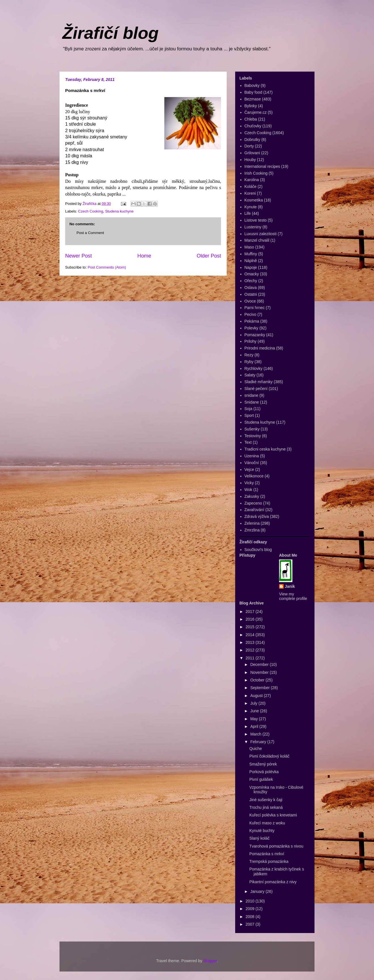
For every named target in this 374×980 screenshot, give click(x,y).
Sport (249, 415)
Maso (249, 247)
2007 (251, 924)
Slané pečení (256, 389)
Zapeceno (253, 503)
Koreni (250, 193)
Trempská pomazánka (269, 861)
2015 (251, 627)
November (260, 672)
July (254, 703)
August (257, 696)
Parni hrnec (255, 308)
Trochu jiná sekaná (266, 807)
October (258, 680)
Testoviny (253, 436)
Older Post (209, 256)
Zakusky (252, 496)
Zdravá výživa (257, 516)
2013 (251, 642)
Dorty (249, 146)
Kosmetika (254, 200)
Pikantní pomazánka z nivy (273, 882)
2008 (251, 917)
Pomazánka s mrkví (267, 854)
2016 (251, 619)
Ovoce (250, 301)
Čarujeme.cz (256, 112)
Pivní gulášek (261, 779)
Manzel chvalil (257, 240)
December (260, 664)
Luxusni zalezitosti (261, 234)
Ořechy (251, 281)
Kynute (251, 207)
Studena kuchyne (119, 211)
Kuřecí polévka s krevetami (273, 815)
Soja (248, 409)
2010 (251, 901)
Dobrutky (252, 140)
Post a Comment (90, 233)
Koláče (251, 186)
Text (248, 442)
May (254, 719)
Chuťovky (253, 126)
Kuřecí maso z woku (267, 823)
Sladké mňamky (259, 382)
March (256, 734)
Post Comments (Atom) (107, 267)
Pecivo (250, 314)
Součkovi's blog (258, 550)
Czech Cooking (91, 211)
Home (144, 256)
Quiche (256, 749)
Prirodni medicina (260, 348)
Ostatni (251, 294)
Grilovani (252, 153)
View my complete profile (293, 596)
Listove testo (256, 220)
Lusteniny (253, 227)
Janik (290, 586)
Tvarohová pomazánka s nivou (276, 846)
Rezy (249, 355)
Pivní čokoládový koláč (269, 756)
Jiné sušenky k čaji (266, 800)
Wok (248, 490)
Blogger (210, 961)
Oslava (251, 288)
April (255, 726)
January (258, 891)
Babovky (252, 85)
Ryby (249, 362)
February (259, 742)
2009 (251, 909)
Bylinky (251, 106)
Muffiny (251, 254)
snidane (251, 395)
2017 (251, 612)
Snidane (252, 402)
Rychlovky (254, 368)
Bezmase (253, 99)
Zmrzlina (252, 530)
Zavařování (254, 510)
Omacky (252, 274)
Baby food (253, 92)
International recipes (262, 166)
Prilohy (251, 341)
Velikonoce (254, 476)
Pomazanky (255, 335)
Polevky (251, 328)
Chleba (251, 119)
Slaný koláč (260, 838)
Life (248, 213)
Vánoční (252, 463)
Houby (250, 160)
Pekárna (252, 321)
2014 (251, 635)
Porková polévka (264, 772)
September (260, 688)
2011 (251, 658)
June (255, 711)
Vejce (249, 469)
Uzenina (252, 456)
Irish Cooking (256, 173)
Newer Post (78, 256)
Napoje (251, 267)
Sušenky (252, 429)
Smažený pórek (263, 764)
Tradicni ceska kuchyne (265, 449)
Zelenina (252, 523)
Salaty (250, 375)
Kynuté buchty (262, 831)
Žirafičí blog (110, 33)
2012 (251, 650)
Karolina (252, 180)
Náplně (251, 261)
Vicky (249, 483)
